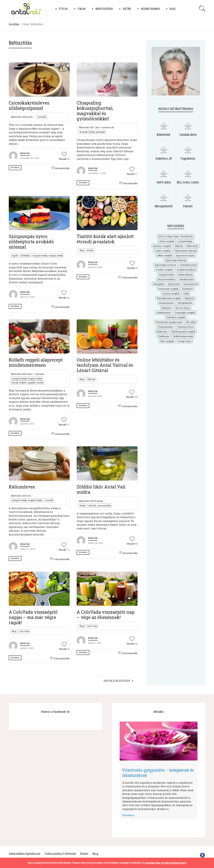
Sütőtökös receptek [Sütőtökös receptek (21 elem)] (176, 317)
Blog (173, 9)
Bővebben (15, 167)
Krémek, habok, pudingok (92, 132)
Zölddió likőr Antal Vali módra (101, 489)
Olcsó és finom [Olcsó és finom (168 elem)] (182, 308)
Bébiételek (164, 135)
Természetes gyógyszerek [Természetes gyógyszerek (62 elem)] (169, 322)
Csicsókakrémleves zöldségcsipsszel (29, 105)
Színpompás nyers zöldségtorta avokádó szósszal (31, 242)
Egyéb (15, 256)
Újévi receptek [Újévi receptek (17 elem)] (167, 341)
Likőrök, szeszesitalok (100, 505)
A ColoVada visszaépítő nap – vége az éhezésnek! (106, 615)
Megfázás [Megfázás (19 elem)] (190, 298)
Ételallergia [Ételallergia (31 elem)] (164, 336)
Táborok (91, 379)
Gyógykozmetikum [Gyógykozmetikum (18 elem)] (186, 270)
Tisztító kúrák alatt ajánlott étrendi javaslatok (105, 239)
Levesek (42, 117)
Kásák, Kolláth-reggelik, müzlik (27, 383)
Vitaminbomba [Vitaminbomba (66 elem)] (165, 327)
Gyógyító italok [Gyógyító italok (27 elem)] (166, 274)
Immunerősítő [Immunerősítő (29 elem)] (191, 284)
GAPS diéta (164, 182)
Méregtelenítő (164, 206)
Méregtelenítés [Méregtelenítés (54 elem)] (185, 303)
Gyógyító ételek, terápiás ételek (48, 256)
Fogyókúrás (188, 158)
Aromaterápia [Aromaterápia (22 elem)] (185, 241)
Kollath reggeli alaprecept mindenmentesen (36, 362)
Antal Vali (25, 153)
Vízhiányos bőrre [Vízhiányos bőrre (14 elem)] (185, 327)
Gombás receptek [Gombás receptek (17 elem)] (164, 270)
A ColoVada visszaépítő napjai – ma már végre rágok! (33, 617)
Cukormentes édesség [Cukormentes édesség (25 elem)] (185, 251)
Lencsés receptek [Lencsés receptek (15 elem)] (171, 293)
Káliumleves (22, 487)
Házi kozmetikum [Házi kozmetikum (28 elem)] (167, 279)
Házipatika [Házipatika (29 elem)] (159, 284)
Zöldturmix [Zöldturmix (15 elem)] (162, 331)
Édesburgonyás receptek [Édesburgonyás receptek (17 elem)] (183, 331)
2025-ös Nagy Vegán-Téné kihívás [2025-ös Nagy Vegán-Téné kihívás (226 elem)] (176, 236)
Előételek (25, 256)
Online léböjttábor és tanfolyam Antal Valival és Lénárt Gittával (105, 365)
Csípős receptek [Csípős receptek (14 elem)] (163, 251)
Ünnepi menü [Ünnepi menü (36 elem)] (184, 341)
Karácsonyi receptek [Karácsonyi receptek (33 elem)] (168, 289)
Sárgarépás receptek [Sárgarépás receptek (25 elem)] (185, 313)
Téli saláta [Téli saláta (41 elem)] (191, 322)
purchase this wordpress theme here (166, 863)
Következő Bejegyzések (117, 681)
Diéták (127, 9)
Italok (82, 9)
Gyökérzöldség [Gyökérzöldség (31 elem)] (185, 274)
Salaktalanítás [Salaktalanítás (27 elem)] (164, 313)
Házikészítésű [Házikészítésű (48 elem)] (187, 279)
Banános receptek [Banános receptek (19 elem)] (162, 246)
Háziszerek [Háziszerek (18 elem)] (174, 284)
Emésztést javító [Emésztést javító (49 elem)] (188, 265)
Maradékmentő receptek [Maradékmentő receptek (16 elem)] (169, 298)
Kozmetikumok (150, 9)
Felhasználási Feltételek (60, 854)
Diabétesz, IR (164, 158)
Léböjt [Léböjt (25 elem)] (186, 293)
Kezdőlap (14, 24)
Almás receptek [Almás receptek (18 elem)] (167, 241)
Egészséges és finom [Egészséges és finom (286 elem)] (165, 265)
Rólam (84, 854)
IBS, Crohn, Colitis (188, 182)
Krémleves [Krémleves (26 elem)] (188, 289)
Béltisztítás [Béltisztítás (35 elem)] (192, 246)
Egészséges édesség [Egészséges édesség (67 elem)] (176, 260)
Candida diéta (188, 135)
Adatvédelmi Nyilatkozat (25, 854)
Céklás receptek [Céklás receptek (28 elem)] (164, 255)
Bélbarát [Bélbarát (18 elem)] (179, 246)
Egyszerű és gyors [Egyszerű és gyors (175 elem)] (185, 255)
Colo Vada (24, 631)
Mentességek (104, 9)
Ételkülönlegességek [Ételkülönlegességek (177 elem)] (183, 336)
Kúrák (90, 250)
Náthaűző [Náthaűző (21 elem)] (166, 308)
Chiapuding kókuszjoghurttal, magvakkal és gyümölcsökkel (95, 111)
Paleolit (188, 206)
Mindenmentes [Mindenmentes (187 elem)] (166, 303)
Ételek (63, 9)
